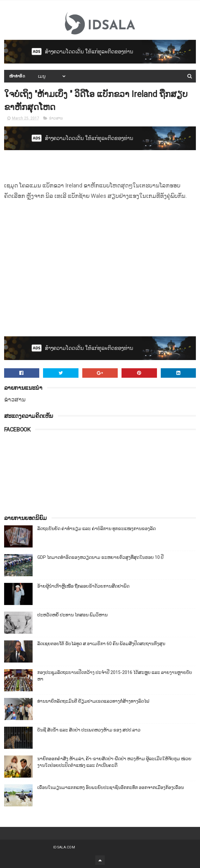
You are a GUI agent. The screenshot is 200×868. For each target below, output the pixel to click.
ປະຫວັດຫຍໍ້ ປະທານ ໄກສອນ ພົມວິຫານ (72, 615)
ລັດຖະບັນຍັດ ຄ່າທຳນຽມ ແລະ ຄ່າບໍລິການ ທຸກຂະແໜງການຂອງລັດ (97, 529)
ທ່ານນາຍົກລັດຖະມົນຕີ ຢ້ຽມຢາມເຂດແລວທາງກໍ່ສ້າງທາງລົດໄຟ (93, 701)
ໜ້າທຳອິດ (17, 76)
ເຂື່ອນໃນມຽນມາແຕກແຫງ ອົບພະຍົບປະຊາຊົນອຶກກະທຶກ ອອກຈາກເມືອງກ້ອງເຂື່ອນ (111, 787)
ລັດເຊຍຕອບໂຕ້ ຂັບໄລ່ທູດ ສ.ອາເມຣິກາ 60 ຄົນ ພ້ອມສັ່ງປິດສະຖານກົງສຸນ (101, 644)
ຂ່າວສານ (56, 118)
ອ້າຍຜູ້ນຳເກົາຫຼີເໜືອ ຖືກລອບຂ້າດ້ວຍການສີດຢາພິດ (83, 586)
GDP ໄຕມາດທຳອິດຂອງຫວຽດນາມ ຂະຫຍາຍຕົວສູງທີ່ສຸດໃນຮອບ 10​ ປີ (100, 557)
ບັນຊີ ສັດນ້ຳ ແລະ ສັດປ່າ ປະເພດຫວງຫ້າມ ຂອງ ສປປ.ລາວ (89, 730)
